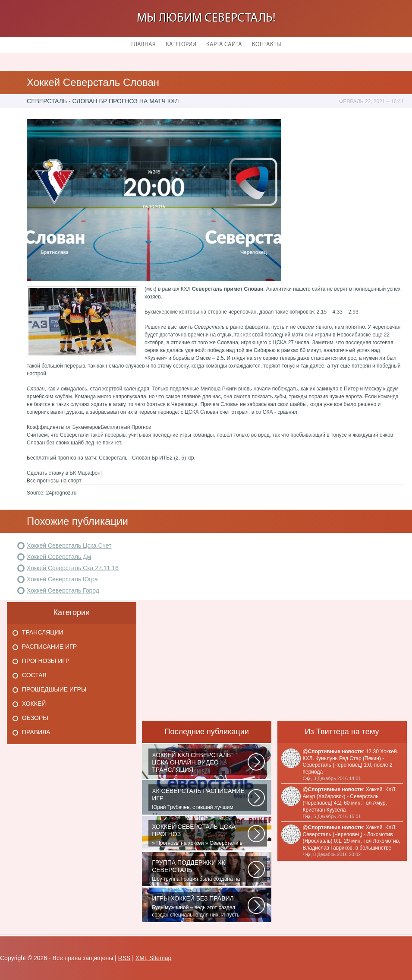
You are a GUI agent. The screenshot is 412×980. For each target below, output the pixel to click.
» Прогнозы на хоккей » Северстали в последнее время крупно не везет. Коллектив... (200, 835)
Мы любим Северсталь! (206, 18)
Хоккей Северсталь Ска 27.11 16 (73, 568)
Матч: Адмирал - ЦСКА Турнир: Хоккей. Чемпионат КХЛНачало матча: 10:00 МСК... (200, 763)
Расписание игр (49, 647)
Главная (143, 45)
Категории (181, 45)
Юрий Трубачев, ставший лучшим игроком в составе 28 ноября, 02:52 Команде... (200, 799)
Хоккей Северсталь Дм (59, 557)
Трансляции (43, 632)
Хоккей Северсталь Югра (62, 579)
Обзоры (35, 718)
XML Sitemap (154, 958)
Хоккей (34, 704)
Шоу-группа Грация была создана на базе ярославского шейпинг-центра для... (200, 871)
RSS (124, 958)
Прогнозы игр (46, 661)
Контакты (266, 45)
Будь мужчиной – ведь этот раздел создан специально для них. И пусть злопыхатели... (200, 907)
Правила (36, 732)
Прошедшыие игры (54, 689)
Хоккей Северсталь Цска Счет (69, 546)
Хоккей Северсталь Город (63, 590)
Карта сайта (224, 45)
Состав (34, 675)
